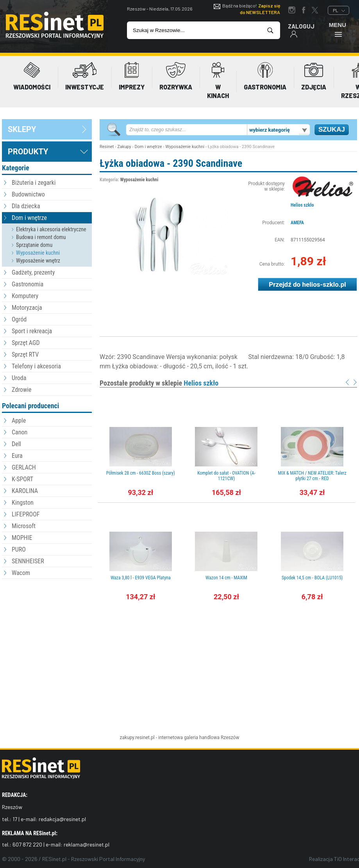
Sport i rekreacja (32, 331)
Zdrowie (21, 390)
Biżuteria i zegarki (34, 183)
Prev (347, 382)
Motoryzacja (27, 308)
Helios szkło (302, 205)
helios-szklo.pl (324, 284)
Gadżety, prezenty (33, 272)
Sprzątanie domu (34, 245)
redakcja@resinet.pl (62, 819)
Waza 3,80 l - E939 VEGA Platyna (141, 578)
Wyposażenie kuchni (38, 253)
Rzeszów (230, 738)
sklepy (22, 129)
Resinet (107, 147)
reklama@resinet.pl (87, 844)
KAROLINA (25, 491)
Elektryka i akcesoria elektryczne (51, 229)
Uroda (19, 378)
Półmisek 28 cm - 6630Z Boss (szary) (141, 473)
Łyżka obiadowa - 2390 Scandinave (171, 163)
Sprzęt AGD (26, 343)
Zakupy (124, 147)
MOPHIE (22, 538)
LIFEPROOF (26, 514)
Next (355, 382)
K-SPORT (22, 479)
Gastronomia (28, 284)
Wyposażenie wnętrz (38, 261)
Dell (16, 444)
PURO (19, 549)
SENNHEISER (28, 561)
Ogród (19, 319)
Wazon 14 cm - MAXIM (226, 578)
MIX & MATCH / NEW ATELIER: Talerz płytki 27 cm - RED (312, 476)
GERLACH (24, 467)
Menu (338, 29)
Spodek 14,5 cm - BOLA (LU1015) (312, 578)
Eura (17, 456)
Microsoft (24, 526)
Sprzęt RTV (25, 355)
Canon (20, 432)
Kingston (23, 503)
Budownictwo (28, 194)
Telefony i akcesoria (36, 366)
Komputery (25, 296)
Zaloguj (301, 30)
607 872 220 (27, 844)
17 (15, 819)
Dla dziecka (26, 206)
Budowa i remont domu (41, 237)
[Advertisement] (47, 624)
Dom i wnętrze (29, 218)
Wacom (21, 573)
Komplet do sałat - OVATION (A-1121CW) (226, 476)
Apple (19, 421)
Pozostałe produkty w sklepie (159, 383)
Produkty (28, 152)
